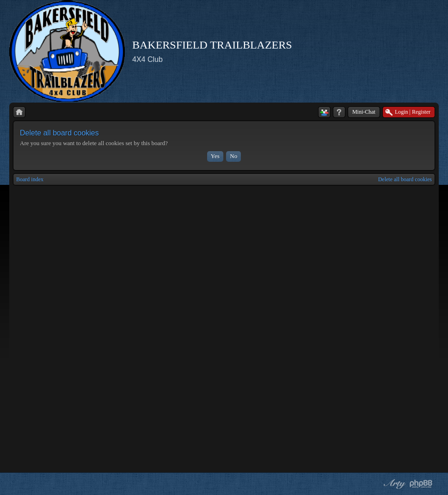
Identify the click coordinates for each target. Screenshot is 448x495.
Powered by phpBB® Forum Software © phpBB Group (421, 484)
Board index (30, 179)
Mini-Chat (364, 112)
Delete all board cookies (405, 179)
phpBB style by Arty (393, 484)
